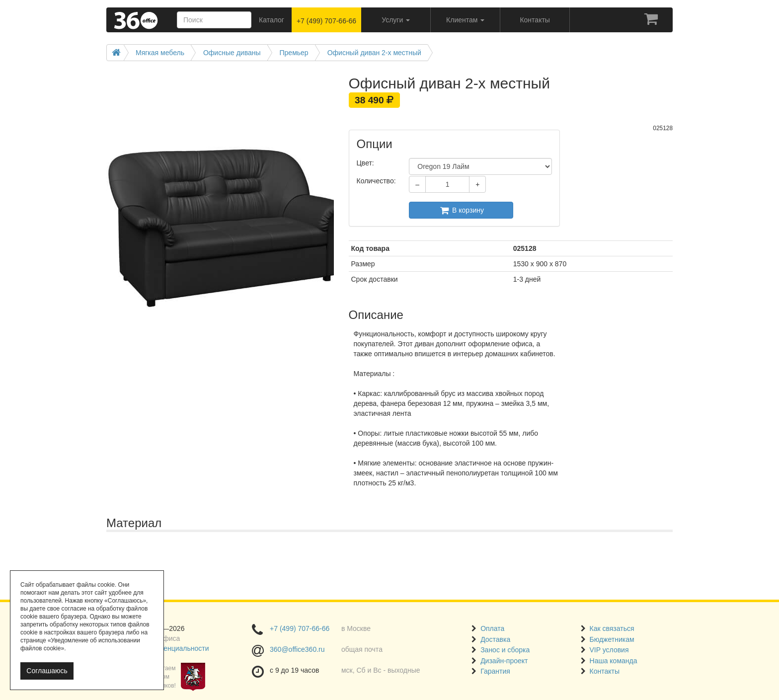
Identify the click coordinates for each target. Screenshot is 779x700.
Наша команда (614, 661)
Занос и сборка (505, 650)
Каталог (272, 20)
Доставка (495, 639)
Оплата (492, 628)
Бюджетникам (612, 639)
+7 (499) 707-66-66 (326, 21)
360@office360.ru (297, 649)
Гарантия (495, 671)
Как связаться (612, 628)
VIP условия (609, 650)
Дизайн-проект (504, 661)
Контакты (605, 671)
